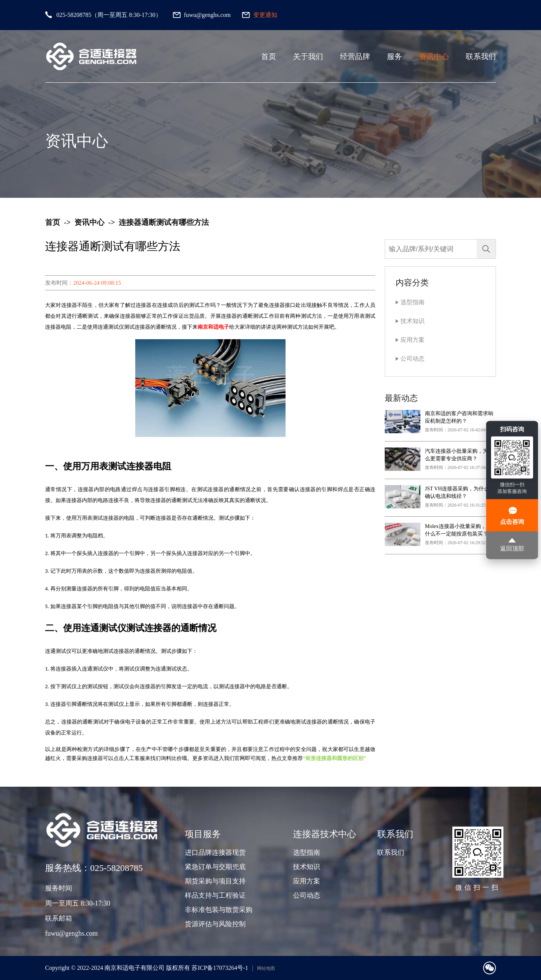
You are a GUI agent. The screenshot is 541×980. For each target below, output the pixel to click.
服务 (394, 56)
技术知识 (413, 321)
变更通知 (265, 15)
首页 (269, 56)
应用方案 (413, 340)
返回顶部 (512, 545)
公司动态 (413, 359)
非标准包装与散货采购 (219, 910)
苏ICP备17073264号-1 (220, 968)
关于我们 (308, 56)
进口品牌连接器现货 (215, 853)
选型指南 (413, 302)
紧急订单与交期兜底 (215, 867)
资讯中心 (434, 56)
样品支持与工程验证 (215, 895)
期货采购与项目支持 (215, 881)
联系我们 (481, 56)
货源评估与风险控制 (215, 924)
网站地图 (266, 968)
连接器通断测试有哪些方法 (164, 222)
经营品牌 (355, 56)
